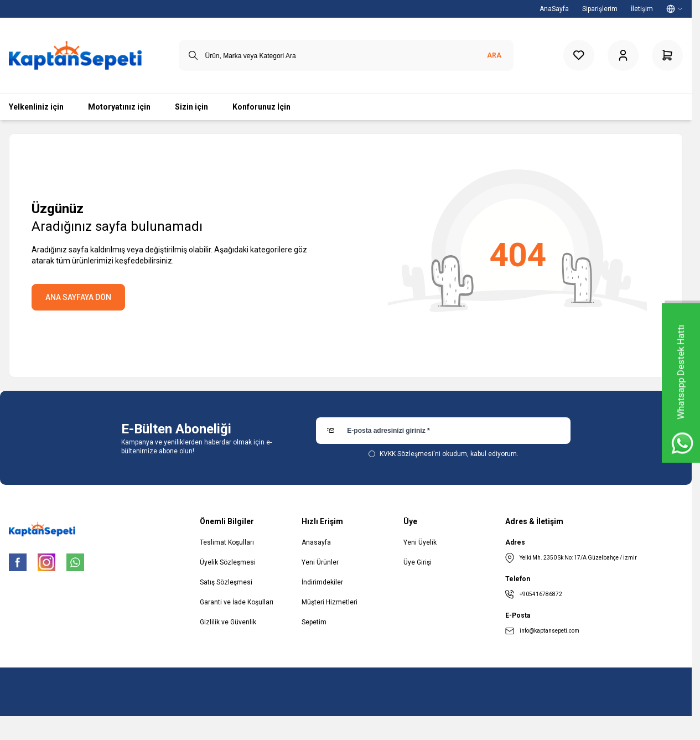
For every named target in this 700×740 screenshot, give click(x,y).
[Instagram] (46, 562)
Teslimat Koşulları (227, 542)
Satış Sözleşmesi (226, 582)
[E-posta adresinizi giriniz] (443, 431)
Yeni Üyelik (420, 542)
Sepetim (314, 622)
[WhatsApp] (75, 562)
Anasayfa (316, 542)
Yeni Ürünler (320, 562)
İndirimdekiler (322, 582)
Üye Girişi (418, 562)
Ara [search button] (494, 55)
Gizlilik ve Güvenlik (228, 622)
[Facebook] (18, 562)
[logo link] (75, 55)
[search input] (346, 55)
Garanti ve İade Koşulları (237, 602)
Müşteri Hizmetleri (330, 602)
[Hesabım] (623, 55)
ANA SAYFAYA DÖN (78, 297)
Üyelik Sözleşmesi (228, 562)
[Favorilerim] (579, 55)
